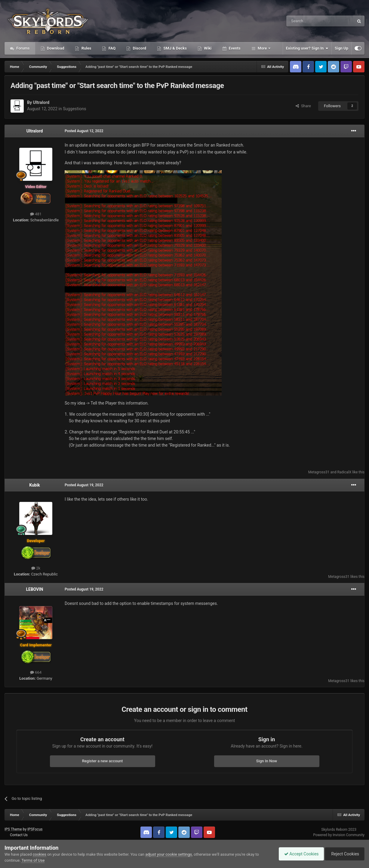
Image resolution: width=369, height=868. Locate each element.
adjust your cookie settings (169, 854)
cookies (40, 854)
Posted (84, 131)
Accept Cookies (298, 854)
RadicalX (344, 472)
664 (36, 672)
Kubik (35, 485)
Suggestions (74, 109)
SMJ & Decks (175, 48)
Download (55, 48)
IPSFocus (35, 829)
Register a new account (103, 761)
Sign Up (341, 48)
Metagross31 (319, 472)
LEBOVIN (34, 589)
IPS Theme (13, 829)
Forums (23, 48)
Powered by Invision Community (339, 835)
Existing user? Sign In (307, 48)
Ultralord (41, 102)
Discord (139, 48)
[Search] (306, 21)
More (262, 48)
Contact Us (19, 835)
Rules (86, 48)
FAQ (111, 48)
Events (234, 48)
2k (36, 568)
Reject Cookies (344, 854)
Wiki (207, 48)
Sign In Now (267, 761)
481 (36, 214)
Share (303, 106)
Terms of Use (33, 860)
